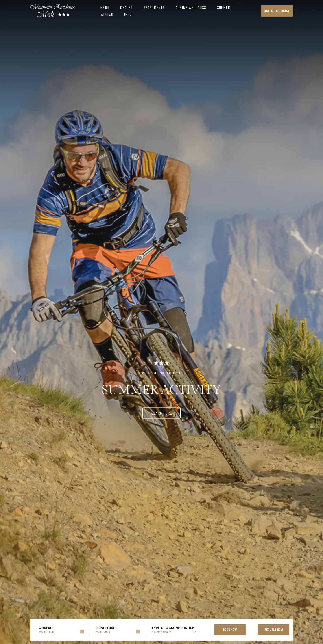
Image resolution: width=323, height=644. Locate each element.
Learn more (162, 413)
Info (128, 14)
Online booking (277, 11)
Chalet (127, 7)
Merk (105, 7)
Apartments (154, 7)
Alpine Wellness (191, 7)
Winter (107, 14)
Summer (224, 7)
